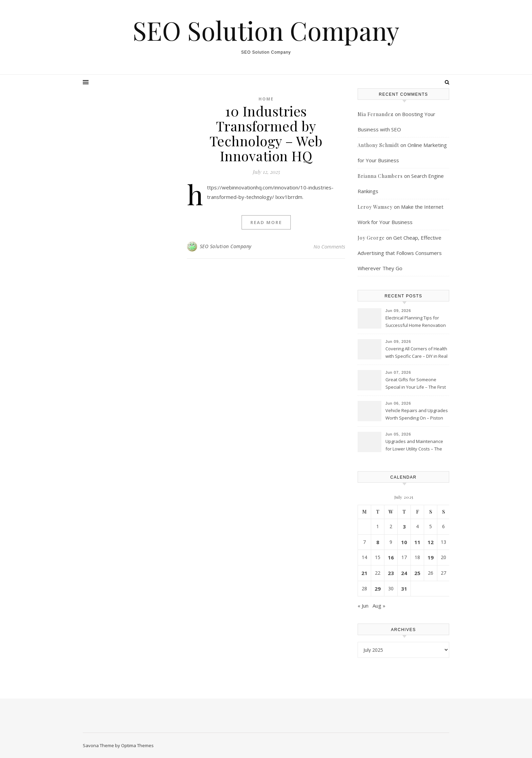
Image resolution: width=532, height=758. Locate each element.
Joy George (371, 238)
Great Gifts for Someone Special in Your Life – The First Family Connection (416, 384)
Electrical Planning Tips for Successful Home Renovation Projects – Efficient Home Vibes (416, 322)
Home (266, 99)
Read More (266, 222)
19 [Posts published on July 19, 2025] (431, 557)
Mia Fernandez (376, 114)
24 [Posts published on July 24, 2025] (404, 573)
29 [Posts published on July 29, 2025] (378, 589)
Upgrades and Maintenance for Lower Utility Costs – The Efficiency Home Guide (414, 446)
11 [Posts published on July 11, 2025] (417, 542)
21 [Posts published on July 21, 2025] (364, 573)
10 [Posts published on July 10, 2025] (404, 542)
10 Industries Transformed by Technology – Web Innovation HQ (266, 133)
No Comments (329, 246)
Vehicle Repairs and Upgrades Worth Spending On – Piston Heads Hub (417, 415)
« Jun (363, 606)
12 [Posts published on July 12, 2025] (431, 542)
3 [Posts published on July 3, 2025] (404, 526)
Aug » (379, 606)
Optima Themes (137, 745)
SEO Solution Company (266, 30)
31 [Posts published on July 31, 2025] (404, 589)
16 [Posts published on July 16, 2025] (391, 557)
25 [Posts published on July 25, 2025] (417, 573)
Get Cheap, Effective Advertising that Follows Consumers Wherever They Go (400, 253)
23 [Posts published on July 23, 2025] (391, 573)
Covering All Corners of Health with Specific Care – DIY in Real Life (416, 353)
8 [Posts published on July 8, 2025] (378, 542)
